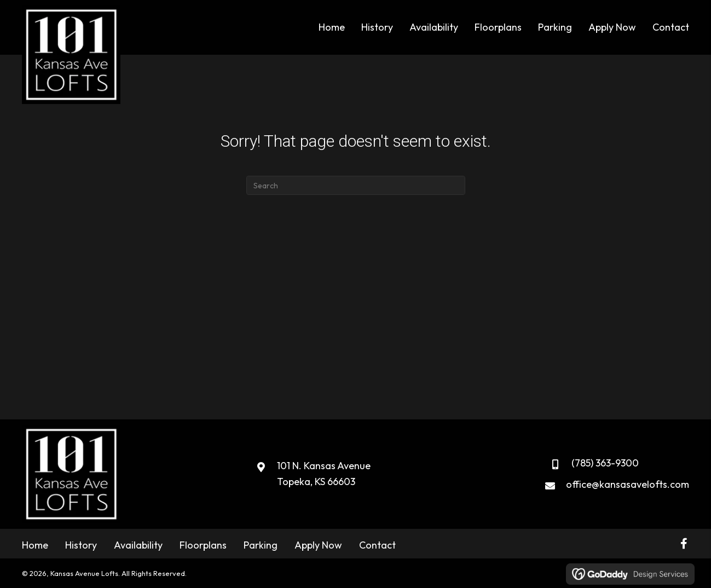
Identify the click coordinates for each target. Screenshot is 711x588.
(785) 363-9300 (605, 463)
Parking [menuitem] (261, 545)
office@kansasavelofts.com (628, 484)
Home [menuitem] (35, 545)
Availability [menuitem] (138, 545)
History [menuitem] (81, 545)
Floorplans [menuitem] (203, 545)
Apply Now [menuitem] (318, 545)
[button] (684, 544)
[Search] (356, 185)
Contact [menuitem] (377, 545)
